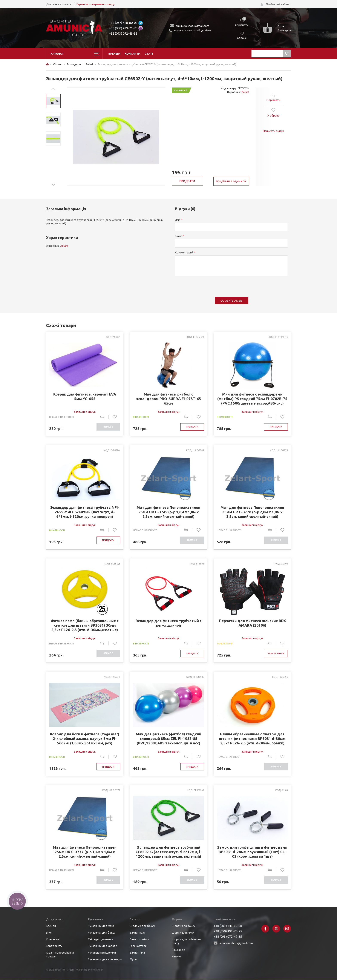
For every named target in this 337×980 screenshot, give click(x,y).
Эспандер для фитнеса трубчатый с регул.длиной (168, 623)
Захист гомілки (140, 939)
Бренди (114, 54)
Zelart (245, 92)
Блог (49, 932)
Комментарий (184, 252)
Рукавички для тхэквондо (105, 959)
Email (178, 236)
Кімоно (176, 956)
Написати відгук (273, 131)
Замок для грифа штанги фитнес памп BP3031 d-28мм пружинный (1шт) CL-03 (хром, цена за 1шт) (252, 852)
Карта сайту (54, 946)
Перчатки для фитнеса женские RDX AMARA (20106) (252, 623)
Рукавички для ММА (101, 926)
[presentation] (208, 284)
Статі (149, 54)
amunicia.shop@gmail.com (192, 26)
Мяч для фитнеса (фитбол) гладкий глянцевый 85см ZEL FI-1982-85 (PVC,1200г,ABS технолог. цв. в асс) (168, 738)
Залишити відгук (85, 412)
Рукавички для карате (103, 946)
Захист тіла (137, 952)
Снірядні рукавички (101, 939)
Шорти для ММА (183, 932)
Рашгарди (178, 950)
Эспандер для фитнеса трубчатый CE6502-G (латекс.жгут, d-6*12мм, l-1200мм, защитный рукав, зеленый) (169, 852)
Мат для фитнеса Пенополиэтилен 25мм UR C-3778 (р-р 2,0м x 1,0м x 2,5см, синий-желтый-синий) (252, 512)
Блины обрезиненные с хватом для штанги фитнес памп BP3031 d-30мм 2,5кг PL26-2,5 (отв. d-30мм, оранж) (252, 738)
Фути (133, 959)
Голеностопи (138, 946)
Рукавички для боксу (102, 932)
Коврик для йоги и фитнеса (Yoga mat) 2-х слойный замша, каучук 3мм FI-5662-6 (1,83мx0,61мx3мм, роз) (85, 738)
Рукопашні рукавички (102, 952)
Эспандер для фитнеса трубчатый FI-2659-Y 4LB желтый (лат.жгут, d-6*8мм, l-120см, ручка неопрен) (85, 512)
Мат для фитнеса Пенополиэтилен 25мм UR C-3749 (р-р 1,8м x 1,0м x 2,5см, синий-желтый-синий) (168, 512)
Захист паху (138, 932)
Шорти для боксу (183, 926)
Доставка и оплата (59, 4)
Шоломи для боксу (142, 926)
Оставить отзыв (231, 301)
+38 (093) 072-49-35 (123, 33)
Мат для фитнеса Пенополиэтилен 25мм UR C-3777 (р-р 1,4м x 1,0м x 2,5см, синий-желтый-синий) (85, 852)
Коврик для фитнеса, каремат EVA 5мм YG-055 (85, 396)
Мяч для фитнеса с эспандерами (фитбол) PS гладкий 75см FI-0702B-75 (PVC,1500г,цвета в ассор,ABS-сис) (252, 399)
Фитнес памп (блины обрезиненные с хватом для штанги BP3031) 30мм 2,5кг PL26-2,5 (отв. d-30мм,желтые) (85, 625)
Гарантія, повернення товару (96, 4)
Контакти (133, 54)
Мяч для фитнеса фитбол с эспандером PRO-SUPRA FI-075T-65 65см (169, 399)
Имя (178, 220)
